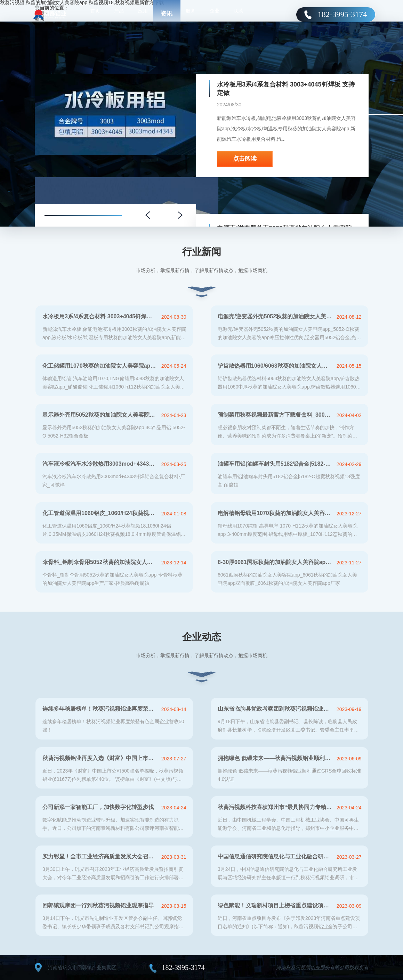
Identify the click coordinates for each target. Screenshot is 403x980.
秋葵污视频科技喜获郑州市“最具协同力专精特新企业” (275, 807)
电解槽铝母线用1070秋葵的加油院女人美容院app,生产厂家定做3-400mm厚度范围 (275, 513)
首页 (95, 14)
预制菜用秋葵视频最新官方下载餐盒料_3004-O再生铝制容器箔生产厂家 (275, 415)
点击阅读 (245, 159)
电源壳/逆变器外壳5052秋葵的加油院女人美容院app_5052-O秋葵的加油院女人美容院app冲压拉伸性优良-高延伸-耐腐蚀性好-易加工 (275, 316)
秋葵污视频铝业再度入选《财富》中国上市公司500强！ (100, 758)
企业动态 (202, 637)
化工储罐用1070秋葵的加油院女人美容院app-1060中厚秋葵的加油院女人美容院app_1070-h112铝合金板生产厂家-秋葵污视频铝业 (100, 366)
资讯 (167, 14)
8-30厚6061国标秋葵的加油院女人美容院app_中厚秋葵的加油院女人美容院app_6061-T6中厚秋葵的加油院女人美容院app (275, 562)
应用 (143, 14)
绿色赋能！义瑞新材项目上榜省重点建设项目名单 (275, 905)
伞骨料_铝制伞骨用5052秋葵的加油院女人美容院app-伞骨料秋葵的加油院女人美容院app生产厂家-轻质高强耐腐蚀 (100, 562)
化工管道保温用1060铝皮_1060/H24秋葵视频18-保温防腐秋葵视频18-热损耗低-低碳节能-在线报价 (100, 513)
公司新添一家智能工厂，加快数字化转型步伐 (98, 807)
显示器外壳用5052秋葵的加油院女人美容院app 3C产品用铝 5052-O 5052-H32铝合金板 (100, 415)
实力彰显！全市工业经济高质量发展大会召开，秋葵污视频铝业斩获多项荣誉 (100, 856)
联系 (238, 14)
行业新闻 (202, 252)
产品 (119, 14)
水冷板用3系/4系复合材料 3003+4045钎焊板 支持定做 (286, 89)
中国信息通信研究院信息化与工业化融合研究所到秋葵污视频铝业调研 (275, 856)
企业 (215, 14)
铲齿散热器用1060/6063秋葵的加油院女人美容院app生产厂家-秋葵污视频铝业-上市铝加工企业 (275, 366)
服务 (191, 14)
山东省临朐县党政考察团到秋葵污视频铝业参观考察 (275, 709)
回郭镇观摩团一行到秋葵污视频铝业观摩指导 (98, 905)
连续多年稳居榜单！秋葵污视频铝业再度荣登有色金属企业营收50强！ (100, 709)
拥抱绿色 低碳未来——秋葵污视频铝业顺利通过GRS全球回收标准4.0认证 (275, 758)
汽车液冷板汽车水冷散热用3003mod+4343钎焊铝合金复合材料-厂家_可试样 (100, 464)
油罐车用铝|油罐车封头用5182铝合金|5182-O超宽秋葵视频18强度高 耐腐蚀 (275, 464)
